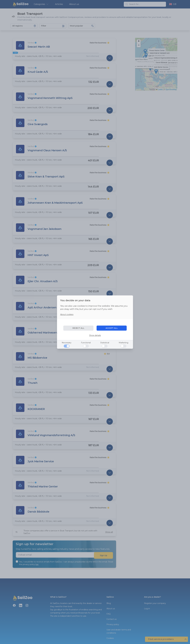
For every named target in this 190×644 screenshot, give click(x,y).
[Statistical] (105, 346)
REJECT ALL (78, 328)
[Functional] (86, 346)
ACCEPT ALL (112, 328)
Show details (95, 335)
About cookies (67, 314)
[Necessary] (67, 346)
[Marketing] (123, 346)
